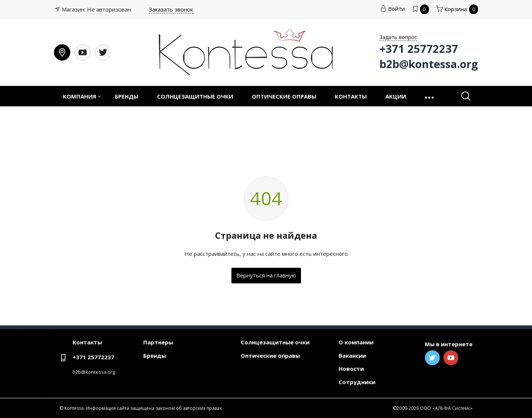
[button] (430, 96)
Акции (396, 96)
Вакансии (352, 356)
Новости (351, 369)
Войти (392, 9)
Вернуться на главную (266, 275)
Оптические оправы (284, 96)
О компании (356, 342)
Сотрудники (357, 382)
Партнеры (158, 342)
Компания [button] (80, 96)
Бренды (127, 96)
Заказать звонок (171, 9)
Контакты (351, 96)
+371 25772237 (93, 357)
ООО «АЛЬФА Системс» (446, 408)
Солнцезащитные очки (195, 96)
